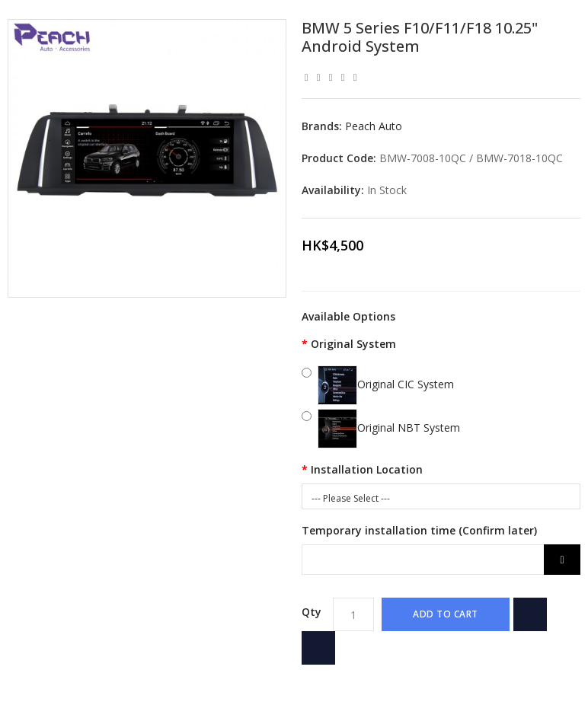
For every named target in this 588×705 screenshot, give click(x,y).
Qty (312, 612)
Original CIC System (386, 384)
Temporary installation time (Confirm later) (419, 530)
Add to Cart (446, 614)
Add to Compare (318, 648)
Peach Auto (374, 126)
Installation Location (367, 469)
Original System (353, 344)
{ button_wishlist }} (530, 614)
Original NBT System (389, 427)
